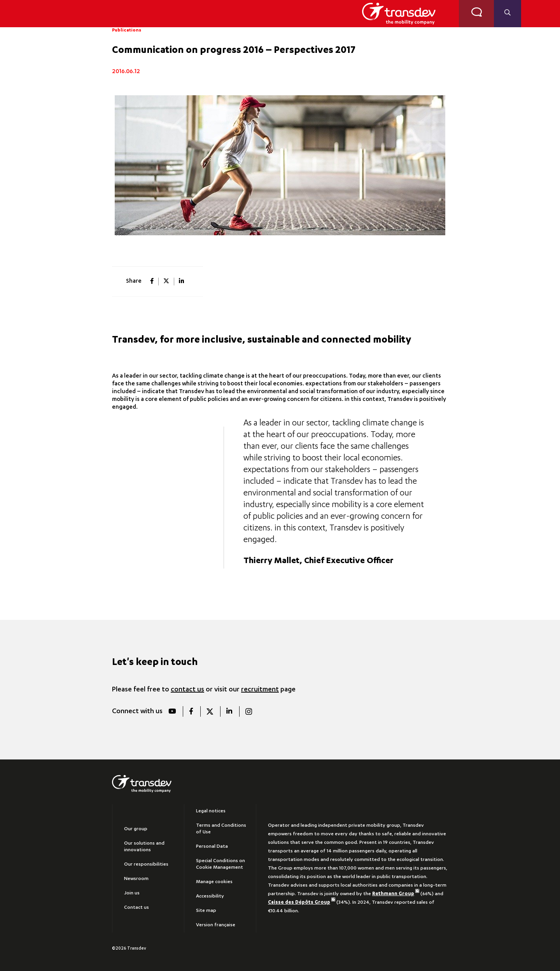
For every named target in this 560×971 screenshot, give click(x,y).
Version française (216, 925)
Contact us (136, 908)
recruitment (260, 690)
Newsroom (136, 879)
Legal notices (211, 811)
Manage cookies (214, 882)
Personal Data (212, 847)
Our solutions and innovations (144, 847)
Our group (136, 829)
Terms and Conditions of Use (221, 829)
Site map (206, 911)
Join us (132, 893)
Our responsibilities (146, 864)
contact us (187, 690)
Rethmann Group (396, 894)
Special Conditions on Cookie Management (220, 864)
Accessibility (210, 896)
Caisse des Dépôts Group (302, 903)
